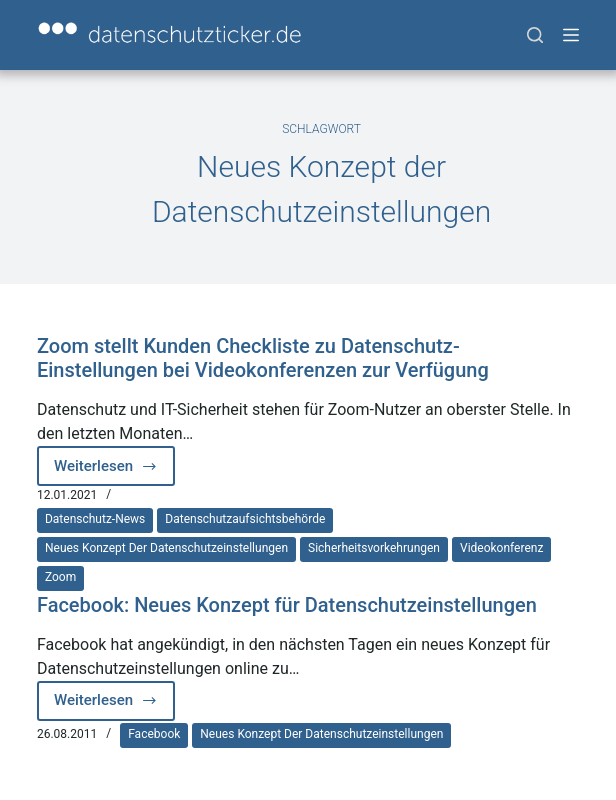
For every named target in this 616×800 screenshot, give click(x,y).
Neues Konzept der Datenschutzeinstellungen (166, 548)
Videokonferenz (501, 548)
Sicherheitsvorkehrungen (374, 548)
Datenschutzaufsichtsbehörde (245, 519)
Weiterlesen (114, 471)
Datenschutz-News (95, 519)
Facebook (154, 734)
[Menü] (571, 35)
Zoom (60, 577)
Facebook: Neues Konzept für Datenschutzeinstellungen (287, 605)
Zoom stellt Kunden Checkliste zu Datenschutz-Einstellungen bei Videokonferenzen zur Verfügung (263, 358)
